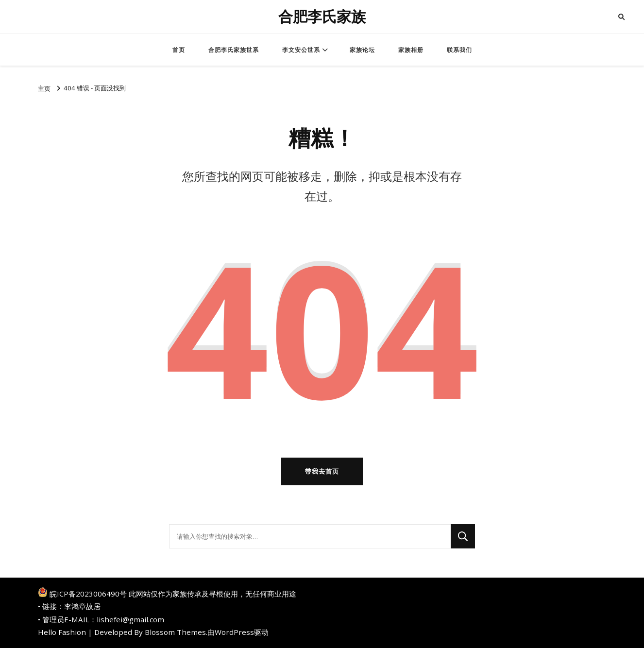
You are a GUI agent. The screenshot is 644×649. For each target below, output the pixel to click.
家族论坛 (362, 50)
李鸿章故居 (82, 607)
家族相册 (411, 50)
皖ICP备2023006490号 (88, 595)
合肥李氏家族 (322, 17)
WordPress (234, 633)
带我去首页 (322, 472)
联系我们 (459, 50)
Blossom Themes (175, 633)
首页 (179, 50)
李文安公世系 (301, 50)
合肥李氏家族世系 (234, 50)
